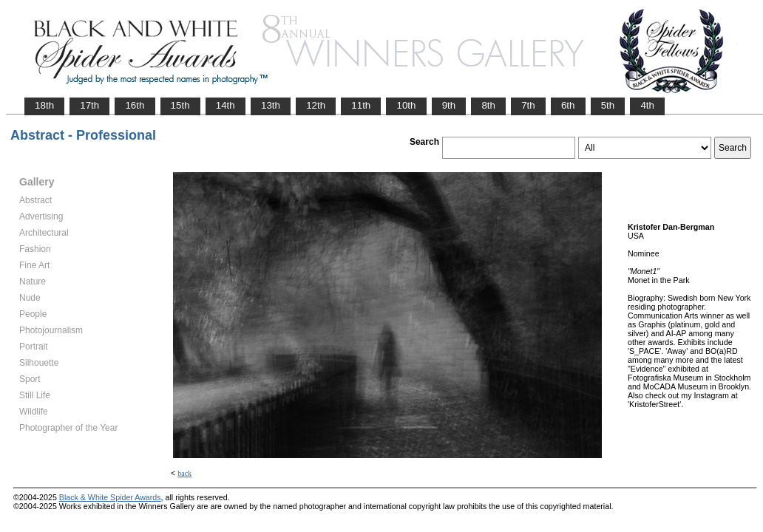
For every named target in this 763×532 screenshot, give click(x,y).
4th (647, 105)
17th (89, 105)
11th (361, 105)
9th (449, 105)
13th (271, 105)
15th (180, 105)
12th (316, 105)
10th (406, 105)
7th (528, 105)
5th (608, 105)
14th (225, 105)
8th (488, 105)
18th (44, 105)
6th (568, 105)
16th (135, 105)
